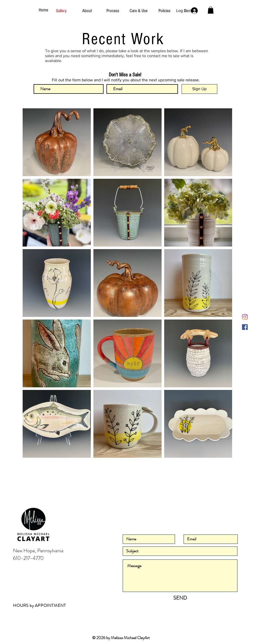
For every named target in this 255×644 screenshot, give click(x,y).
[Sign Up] (199, 89)
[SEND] (180, 598)
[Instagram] (245, 317)
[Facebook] (245, 327)
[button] (211, 10)
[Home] (44, 10)
